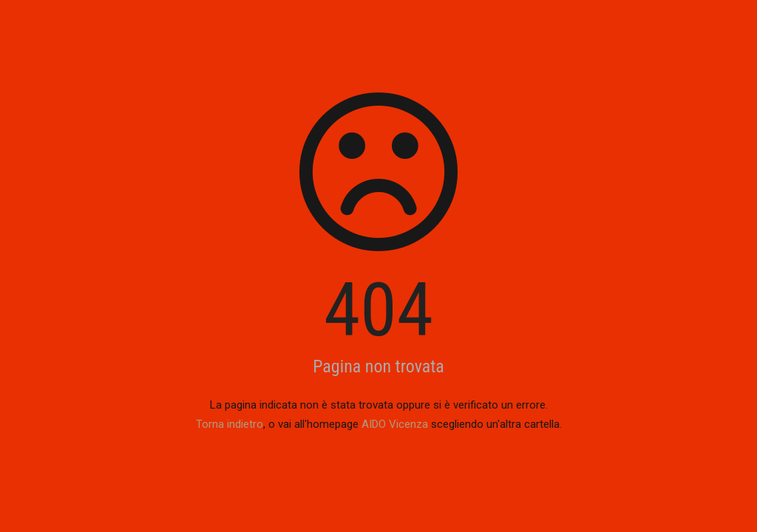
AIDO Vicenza (395, 424)
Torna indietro (230, 424)
